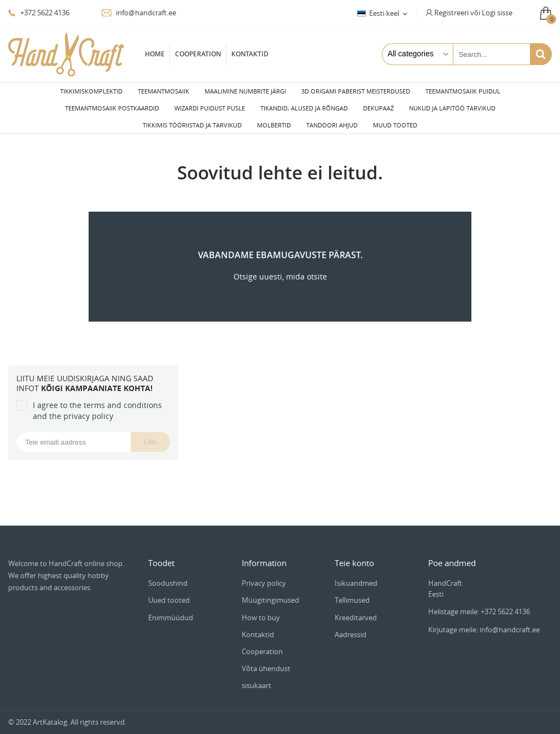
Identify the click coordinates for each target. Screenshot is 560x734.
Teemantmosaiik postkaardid (112, 108)
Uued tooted (169, 591)
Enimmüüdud (171, 609)
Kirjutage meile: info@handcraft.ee (484, 621)
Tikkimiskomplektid (91, 91)
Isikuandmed (356, 574)
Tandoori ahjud (332, 125)
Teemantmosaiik (164, 91)
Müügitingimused (270, 591)
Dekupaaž (378, 108)
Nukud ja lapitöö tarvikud (452, 108)
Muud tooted (395, 125)
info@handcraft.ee (139, 13)
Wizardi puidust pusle (210, 108)
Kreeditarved (356, 609)
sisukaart (256, 677)
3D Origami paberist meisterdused (356, 91)
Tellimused (352, 591)
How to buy (261, 609)
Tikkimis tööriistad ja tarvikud (192, 125)
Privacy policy (264, 574)
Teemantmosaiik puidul (463, 91)
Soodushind (168, 574)
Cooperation (198, 54)
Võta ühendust (266, 660)
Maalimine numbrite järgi (245, 91)
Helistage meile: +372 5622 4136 (479, 603)
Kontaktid (250, 54)
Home (155, 54)
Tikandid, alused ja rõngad (304, 108)
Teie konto (354, 554)
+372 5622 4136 (39, 13)
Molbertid (274, 125)
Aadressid (351, 626)
